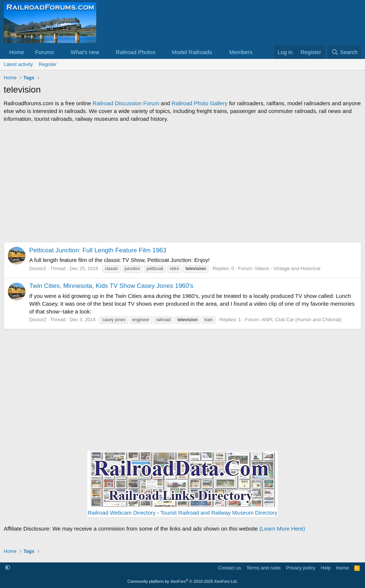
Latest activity (18, 64)
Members (241, 52)
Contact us (230, 568)
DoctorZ (38, 268)
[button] (60, 52)
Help (326, 568)
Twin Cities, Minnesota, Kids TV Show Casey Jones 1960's (111, 286)
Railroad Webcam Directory (122, 513)
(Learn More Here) (282, 529)
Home (17, 52)
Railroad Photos (136, 52)
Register (48, 64)
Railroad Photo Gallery (200, 103)
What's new (85, 52)
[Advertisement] (182, 182)
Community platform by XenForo (182, 581)
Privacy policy (301, 568)
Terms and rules (264, 568)
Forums (45, 52)
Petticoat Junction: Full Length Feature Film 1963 (98, 250)
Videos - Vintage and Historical (287, 268)
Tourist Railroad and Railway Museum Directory (219, 513)
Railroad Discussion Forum (126, 103)
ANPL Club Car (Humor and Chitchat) (301, 320)
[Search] (344, 52)
